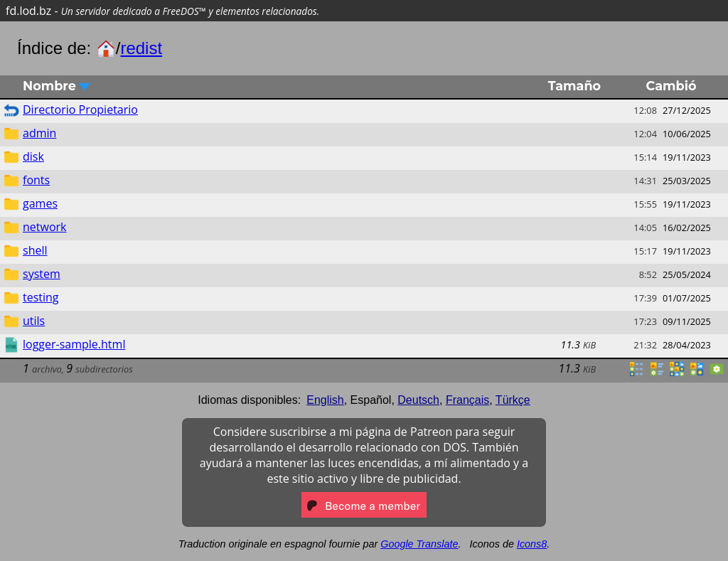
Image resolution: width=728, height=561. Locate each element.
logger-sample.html (74, 344)
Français (467, 400)
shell (35, 250)
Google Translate (419, 544)
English (325, 400)
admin (39, 133)
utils (34, 321)
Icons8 (532, 544)
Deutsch (418, 400)
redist (141, 48)
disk (33, 156)
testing (41, 297)
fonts (36, 180)
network (44, 227)
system (42, 274)
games (40, 203)
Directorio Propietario (80, 109)
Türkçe (513, 400)
